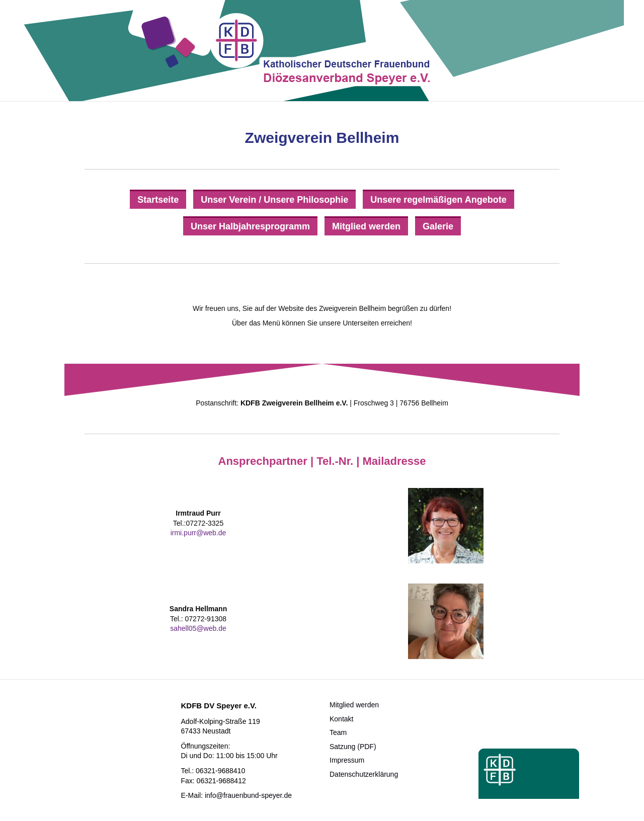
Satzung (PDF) (353, 747)
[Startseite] (158, 199)
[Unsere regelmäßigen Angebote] (438, 199)
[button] (22, 799)
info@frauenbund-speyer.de (248, 795)
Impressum (347, 760)
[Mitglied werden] (366, 226)
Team (338, 732)
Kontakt (341, 719)
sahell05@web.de (198, 628)
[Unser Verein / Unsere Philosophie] (274, 199)
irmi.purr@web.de (198, 533)
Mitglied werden (354, 705)
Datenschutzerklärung (364, 774)
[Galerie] (438, 226)
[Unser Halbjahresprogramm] (250, 226)
